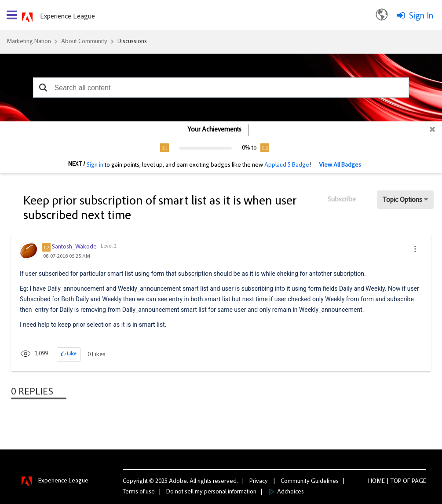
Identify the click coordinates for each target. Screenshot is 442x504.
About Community (84, 42)
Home (376, 482)
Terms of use (139, 492)
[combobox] (221, 88)
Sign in (95, 165)
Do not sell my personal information (211, 492)
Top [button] (396, 482)
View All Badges (340, 165)
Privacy (259, 482)
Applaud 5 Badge (287, 165)
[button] (43, 88)
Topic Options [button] (402, 200)
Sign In (421, 16)
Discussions (132, 42)
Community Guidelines (310, 482)
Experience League (68, 17)
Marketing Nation (29, 42)
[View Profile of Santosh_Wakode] (74, 247)
